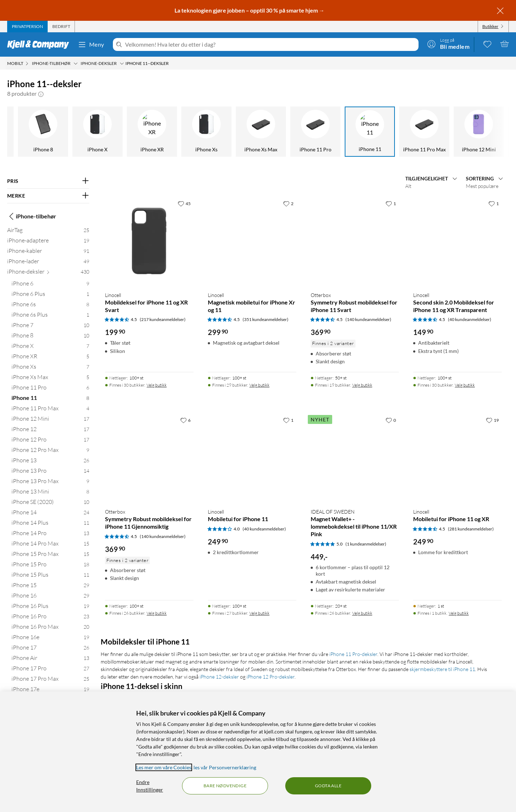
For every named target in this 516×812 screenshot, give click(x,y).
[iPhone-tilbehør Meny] (76, 63)
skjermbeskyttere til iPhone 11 (442, 669)
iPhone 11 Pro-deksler (353, 654)
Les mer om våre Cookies (164, 767)
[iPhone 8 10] (50, 337)
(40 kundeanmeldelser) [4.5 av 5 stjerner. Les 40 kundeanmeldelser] (470, 319)
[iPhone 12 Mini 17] (50, 420)
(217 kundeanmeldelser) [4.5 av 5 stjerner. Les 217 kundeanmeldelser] (163, 319)
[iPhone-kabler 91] (48, 252)
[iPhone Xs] (95, 132)
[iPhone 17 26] (50, 649)
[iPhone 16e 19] (50, 639)
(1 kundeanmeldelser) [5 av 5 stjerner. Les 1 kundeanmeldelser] (366, 544)
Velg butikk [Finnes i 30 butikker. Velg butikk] (157, 385)
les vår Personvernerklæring (225, 767)
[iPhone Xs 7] (50, 368)
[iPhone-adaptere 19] (48, 242)
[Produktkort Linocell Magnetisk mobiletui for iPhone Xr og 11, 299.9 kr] (252, 241)
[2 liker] (288, 203)
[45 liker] (184, 203)
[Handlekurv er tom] (505, 44)
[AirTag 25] (48, 232)
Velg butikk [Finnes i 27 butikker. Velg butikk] (259, 613)
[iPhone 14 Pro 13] (50, 535)
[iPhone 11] (258, 132)
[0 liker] (391, 420)
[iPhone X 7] (50, 347)
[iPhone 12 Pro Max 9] (50, 451)
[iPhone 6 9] (50, 285)
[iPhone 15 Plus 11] (50, 576)
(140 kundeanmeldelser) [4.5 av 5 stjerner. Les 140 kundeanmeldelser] (368, 319)
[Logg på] (448, 44)
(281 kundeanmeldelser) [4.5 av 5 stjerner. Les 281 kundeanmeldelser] (471, 529)
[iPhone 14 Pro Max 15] (50, 545)
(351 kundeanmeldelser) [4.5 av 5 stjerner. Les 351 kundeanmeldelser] (266, 319)
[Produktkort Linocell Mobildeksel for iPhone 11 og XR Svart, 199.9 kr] (149, 241)
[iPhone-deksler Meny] (122, 63)
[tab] (27, 27)
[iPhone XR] (40, 132)
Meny (91, 44)
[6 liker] (185, 420)
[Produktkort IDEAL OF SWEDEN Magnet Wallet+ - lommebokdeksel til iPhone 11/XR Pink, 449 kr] (355, 458)
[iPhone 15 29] (50, 587)
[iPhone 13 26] (50, 462)
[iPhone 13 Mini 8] (50, 493)
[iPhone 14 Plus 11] (50, 524)
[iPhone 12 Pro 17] (50, 441)
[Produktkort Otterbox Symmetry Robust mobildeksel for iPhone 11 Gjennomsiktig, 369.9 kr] (149, 458)
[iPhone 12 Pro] (476, 132)
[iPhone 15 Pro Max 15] (50, 555)
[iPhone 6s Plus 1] (50, 316)
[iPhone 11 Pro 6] (50, 389)
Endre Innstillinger (150, 786)
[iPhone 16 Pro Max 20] (50, 628)
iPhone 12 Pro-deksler (271, 677)
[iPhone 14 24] (50, 514)
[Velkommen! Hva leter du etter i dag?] (270, 44)
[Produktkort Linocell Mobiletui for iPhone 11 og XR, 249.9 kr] (457, 458)
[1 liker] (391, 203)
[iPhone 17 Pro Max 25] (50, 680)
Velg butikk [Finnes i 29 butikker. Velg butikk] (259, 385)
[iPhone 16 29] (50, 597)
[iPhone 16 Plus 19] (50, 607)
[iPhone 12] (421, 132)
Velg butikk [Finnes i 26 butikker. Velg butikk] (157, 613)
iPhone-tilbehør (32, 216)
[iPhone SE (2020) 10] (50, 503)
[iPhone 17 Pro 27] (50, 670)
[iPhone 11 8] (50, 399)
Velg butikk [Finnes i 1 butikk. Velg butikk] (459, 613)
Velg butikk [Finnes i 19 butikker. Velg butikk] (362, 385)
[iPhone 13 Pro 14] (50, 472)
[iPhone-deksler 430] (48, 273)
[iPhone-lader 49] (48, 263)
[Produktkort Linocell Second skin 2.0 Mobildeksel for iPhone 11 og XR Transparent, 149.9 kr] (457, 241)
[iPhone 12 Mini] (367, 132)
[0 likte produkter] (487, 44)
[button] (41, 94)
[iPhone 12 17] (50, 431)
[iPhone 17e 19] (50, 691)
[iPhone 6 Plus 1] (50, 295)
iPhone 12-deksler (219, 677)
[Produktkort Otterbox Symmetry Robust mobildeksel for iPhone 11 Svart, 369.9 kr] (355, 241)
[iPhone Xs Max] (149, 132)
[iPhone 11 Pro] (204, 132)
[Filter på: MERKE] (48, 196)
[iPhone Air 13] (50, 659)
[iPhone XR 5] (50, 358)
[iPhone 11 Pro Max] (312, 132)
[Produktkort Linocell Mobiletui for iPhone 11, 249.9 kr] (252, 458)
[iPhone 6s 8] (50, 306)
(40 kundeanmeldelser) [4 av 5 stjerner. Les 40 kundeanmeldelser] (264, 529)
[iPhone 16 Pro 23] (50, 618)
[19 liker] (492, 420)
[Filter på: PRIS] (48, 181)
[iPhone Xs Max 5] (50, 379)
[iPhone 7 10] (50, 327)
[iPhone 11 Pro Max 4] (50, 410)
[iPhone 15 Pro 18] (50, 566)
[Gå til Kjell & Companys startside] (40, 44)
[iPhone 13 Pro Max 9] (50, 483)
